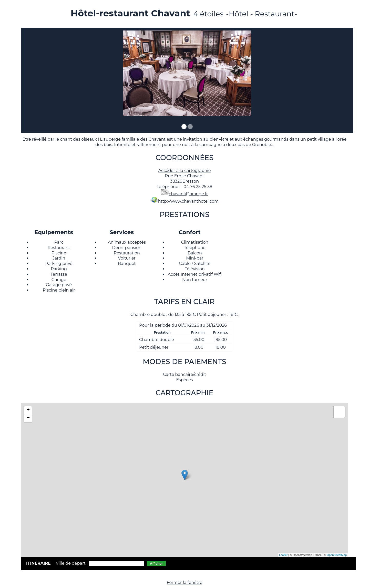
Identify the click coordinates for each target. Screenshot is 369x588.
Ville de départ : (72, 563)
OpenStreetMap (337, 555)
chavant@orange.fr (188, 194)
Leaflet (283, 555)
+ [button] (28, 410)
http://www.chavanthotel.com (188, 201)
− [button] (28, 418)
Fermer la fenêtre (185, 582)
